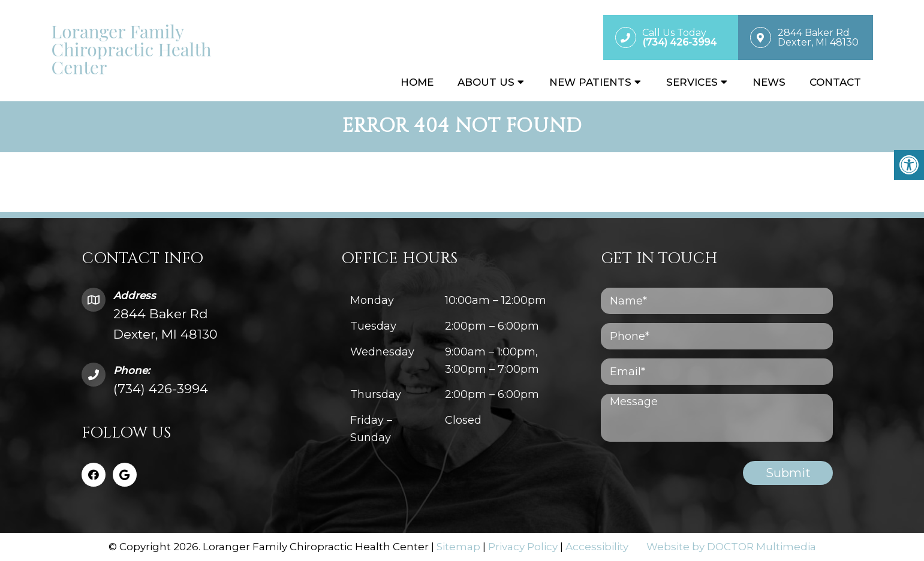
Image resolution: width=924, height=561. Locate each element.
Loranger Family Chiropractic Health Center (132, 49)
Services (692, 82)
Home (417, 82)
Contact (835, 82)
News (769, 82)
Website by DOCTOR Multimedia (731, 547)
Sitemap (458, 547)
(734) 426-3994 (161, 389)
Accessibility (597, 547)
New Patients (590, 82)
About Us (486, 82)
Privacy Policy (523, 547)
